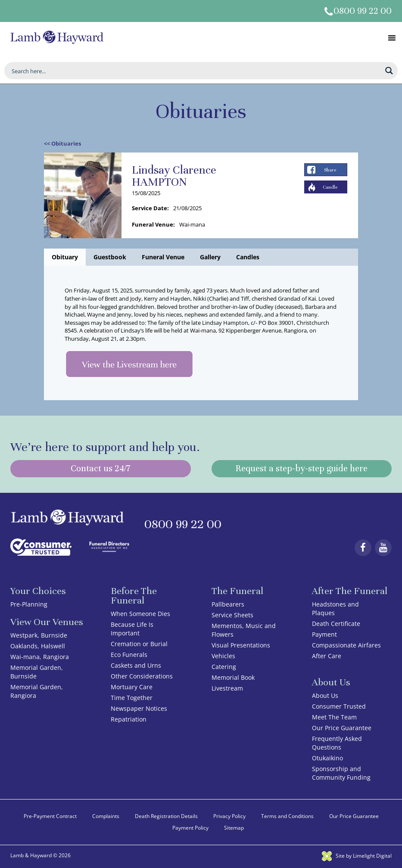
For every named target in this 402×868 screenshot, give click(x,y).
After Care (327, 656)
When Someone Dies (140, 614)
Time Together (132, 698)
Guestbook (110, 257)
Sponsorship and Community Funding (341, 773)
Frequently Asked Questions (337, 743)
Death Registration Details (166, 816)
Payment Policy (190, 828)
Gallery (210, 257)
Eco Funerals (129, 655)
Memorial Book (233, 677)
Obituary (65, 257)
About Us (325, 695)
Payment (324, 634)
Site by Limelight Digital (357, 856)
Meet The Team (334, 717)
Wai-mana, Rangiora (40, 657)
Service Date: (150, 208)
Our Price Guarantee (342, 728)
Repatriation (129, 719)
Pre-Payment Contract (50, 816)
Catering (224, 667)
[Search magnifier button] (389, 71)
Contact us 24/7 (100, 468)
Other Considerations (142, 676)
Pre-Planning (29, 604)
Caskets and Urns (136, 665)
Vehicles (223, 656)
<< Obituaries (62, 143)
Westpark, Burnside (39, 635)
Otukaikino (327, 758)
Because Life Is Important (132, 629)
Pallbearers (228, 604)
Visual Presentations (241, 645)
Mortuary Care (132, 687)
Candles (248, 257)
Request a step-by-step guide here (302, 468)
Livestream (227, 688)
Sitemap (234, 828)
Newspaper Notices (139, 708)
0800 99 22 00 (363, 11)
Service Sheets (232, 615)
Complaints (106, 816)
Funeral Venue (163, 257)
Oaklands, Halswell (38, 646)
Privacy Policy (229, 816)
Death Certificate (336, 624)
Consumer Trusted (339, 706)
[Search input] (195, 71)
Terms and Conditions (287, 816)
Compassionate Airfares (346, 645)
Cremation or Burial (139, 644)
